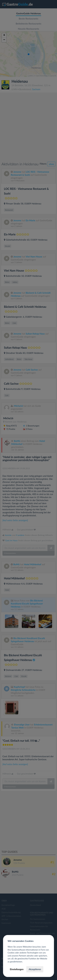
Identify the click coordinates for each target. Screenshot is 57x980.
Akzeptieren (35, 969)
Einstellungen (17, 969)
